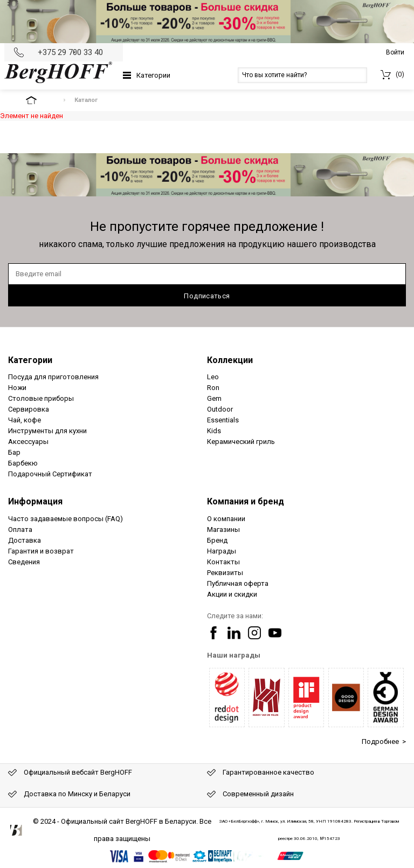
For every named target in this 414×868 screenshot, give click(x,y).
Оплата (20, 529)
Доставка (25, 540)
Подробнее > (384, 741)
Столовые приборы (41, 398)
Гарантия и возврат (41, 551)
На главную (40, 100)
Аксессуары (28, 442)
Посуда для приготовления (53, 377)
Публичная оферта (238, 583)
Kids (214, 431)
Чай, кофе (25, 420)
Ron (213, 388)
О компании (226, 519)
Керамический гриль (241, 442)
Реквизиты (225, 573)
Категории (153, 75)
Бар (14, 452)
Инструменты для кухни (47, 431)
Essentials (223, 420)
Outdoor (220, 409)
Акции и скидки (232, 594)
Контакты (223, 562)
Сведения (24, 562)
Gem (214, 398)
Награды (222, 551)
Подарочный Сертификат (50, 474)
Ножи (17, 388)
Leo (213, 377)
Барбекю (23, 463)
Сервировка (29, 409)
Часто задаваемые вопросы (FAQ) (65, 519)
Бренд (217, 540)
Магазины (223, 529)
